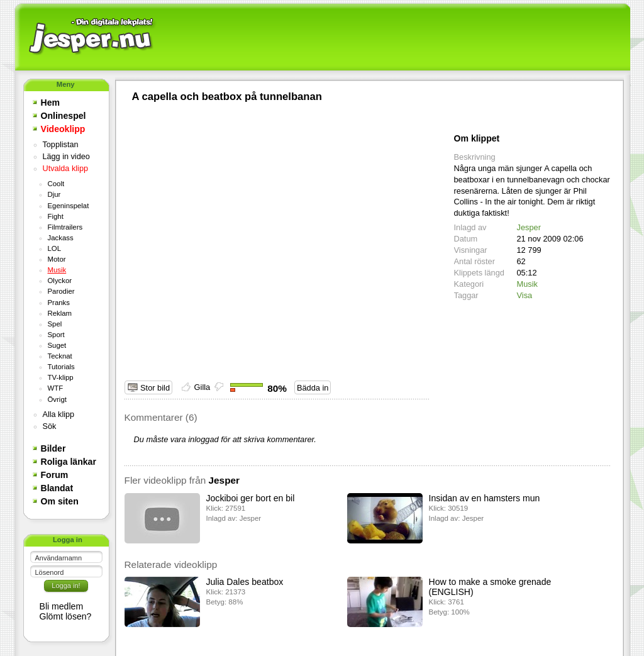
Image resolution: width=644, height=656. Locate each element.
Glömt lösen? (66, 616)
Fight (56, 216)
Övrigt (57, 399)
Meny (66, 84)
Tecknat (60, 356)
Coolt (56, 184)
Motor (57, 259)
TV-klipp (61, 377)
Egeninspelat (69, 206)
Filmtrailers (65, 227)
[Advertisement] (392, 38)
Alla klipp (59, 414)
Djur (54, 194)
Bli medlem (62, 606)
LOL (55, 248)
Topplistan (61, 145)
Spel (55, 324)
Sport (56, 335)
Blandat (57, 488)
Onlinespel (64, 116)
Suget (57, 345)
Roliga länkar (69, 462)
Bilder (53, 448)
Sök (50, 426)
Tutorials (61, 367)
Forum (55, 475)
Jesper (529, 227)
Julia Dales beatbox (245, 582)
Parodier (61, 291)
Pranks (59, 303)
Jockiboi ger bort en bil (251, 498)
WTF (56, 388)
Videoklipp (63, 129)
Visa (525, 295)
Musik (57, 270)
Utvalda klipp (65, 169)
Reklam (60, 313)
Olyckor (60, 281)
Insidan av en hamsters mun (485, 498)
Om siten (60, 501)
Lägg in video (66, 157)
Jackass (61, 238)
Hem (51, 103)
